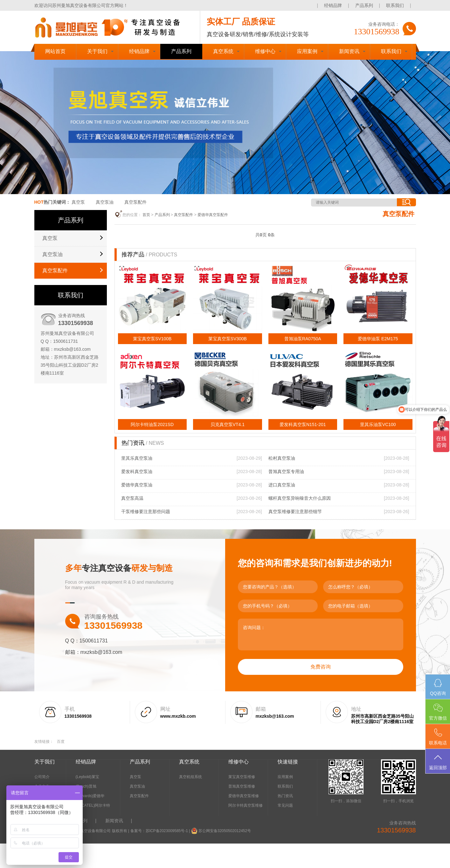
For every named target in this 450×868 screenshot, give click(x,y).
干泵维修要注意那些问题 (146, 512)
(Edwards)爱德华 (90, 796)
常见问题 (285, 805)
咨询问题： (321, 634)
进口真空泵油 (282, 485)
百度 (61, 742)
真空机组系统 (190, 777)
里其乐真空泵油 (137, 458)
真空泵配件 (135, 202)
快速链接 (288, 762)
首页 (146, 215)
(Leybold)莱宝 (87, 777)
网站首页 (55, 51)
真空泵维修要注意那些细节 (295, 512)
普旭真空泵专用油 (286, 471)
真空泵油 (105, 202)
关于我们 (97, 51)
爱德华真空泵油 (137, 485)
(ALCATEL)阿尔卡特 (93, 805)
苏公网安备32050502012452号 (225, 831)
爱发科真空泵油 (137, 471)
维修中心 (265, 51)
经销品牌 (333, 5)
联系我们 (395, 5)
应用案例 (307, 51)
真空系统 (223, 51)
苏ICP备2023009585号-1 (167, 831)
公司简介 (42, 777)
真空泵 (78, 202)
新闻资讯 (349, 51)
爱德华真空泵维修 (244, 796)
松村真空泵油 (282, 458)
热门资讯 (285, 796)
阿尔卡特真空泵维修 (246, 805)
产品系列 (364, 5)
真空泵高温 (132, 498)
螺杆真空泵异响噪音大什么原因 (300, 498)
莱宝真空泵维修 (242, 777)
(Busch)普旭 (86, 786)
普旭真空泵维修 (242, 786)
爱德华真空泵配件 (213, 215)
